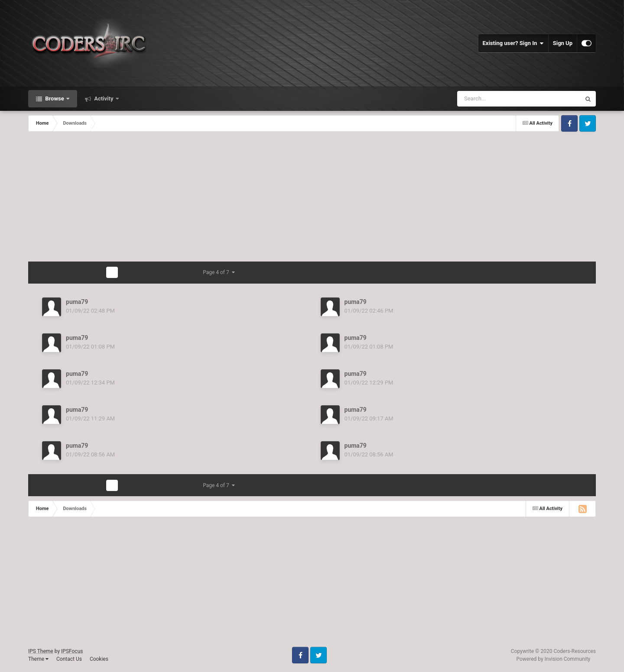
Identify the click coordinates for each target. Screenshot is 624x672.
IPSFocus (72, 651)
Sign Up (563, 43)
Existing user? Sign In (513, 43)
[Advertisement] (312, 197)
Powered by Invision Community (554, 659)
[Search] (505, 99)
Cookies (99, 659)
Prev (57, 272)
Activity (104, 99)
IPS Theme (41, 651)
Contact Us (69, 659)
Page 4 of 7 (219, 272)
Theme (38, 659)
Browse (55, 99)
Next (167, 272)
